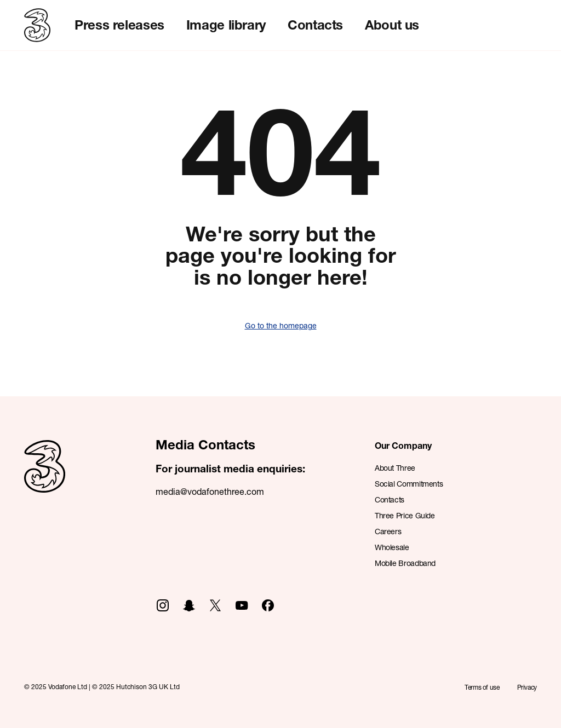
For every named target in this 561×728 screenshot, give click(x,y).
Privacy (527, 687)
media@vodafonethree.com (210, 491)
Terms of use (482, 687)
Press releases (119, 25)
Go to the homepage (281, 325)
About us (392, 25)
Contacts (315, 25)
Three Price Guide (405, 515)
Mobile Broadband (405, 563)
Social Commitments (409, 484)
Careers (388, 531)
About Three (395, 468)
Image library (226, 25)
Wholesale (392, 547)
